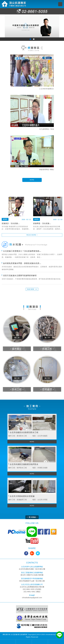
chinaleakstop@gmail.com (32, 598)
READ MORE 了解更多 (32, 289)
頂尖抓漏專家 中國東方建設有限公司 (14, 4)
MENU (60, 4)
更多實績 (32, 517)
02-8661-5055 (32, 11)
